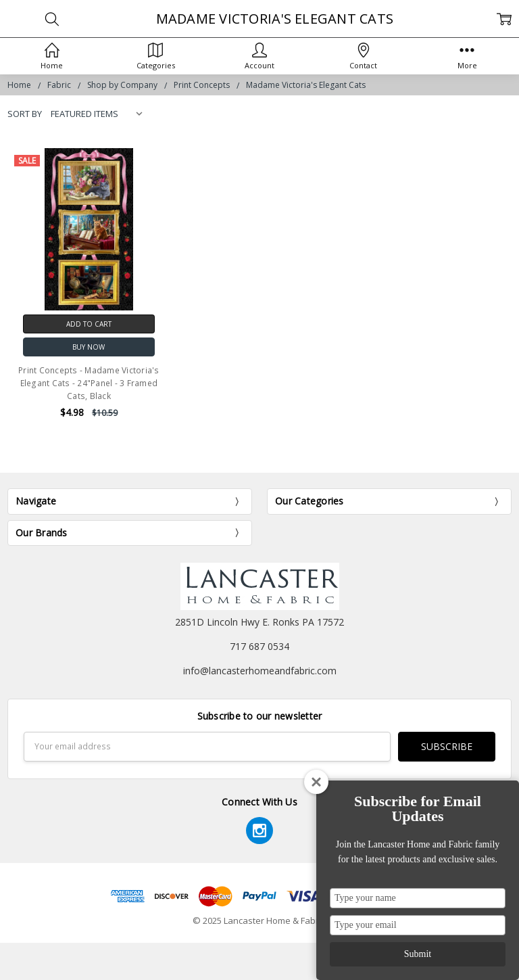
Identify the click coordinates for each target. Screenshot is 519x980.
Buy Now (89, 347)
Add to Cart (89, 324)
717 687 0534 (259, 646)
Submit (418, 954)
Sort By (25, 114)
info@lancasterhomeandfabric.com (260, 671)
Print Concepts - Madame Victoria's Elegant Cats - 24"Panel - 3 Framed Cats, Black (89, 383)
